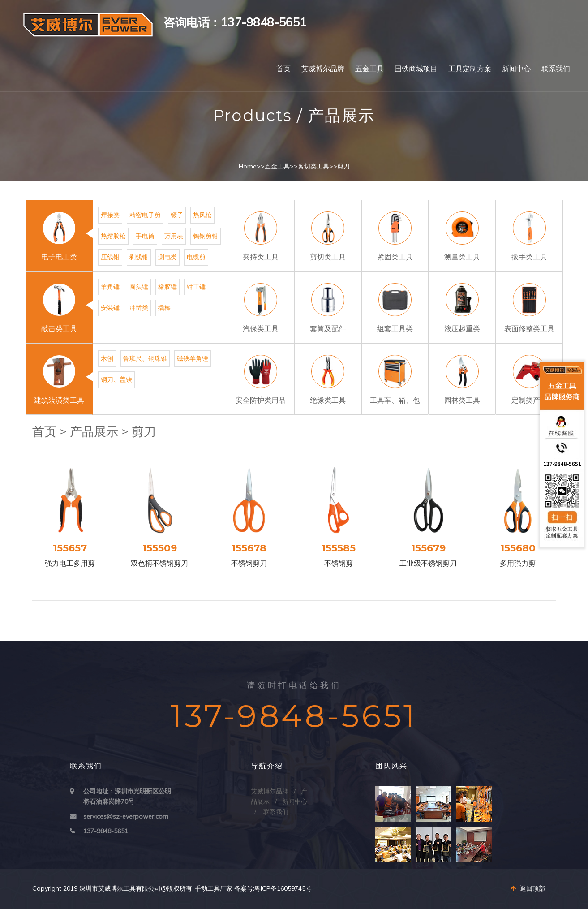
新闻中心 (516, 69)
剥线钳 (139, 257)
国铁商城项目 (416, 69)
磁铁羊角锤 (193, 358)
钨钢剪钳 (206, 236)
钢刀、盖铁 (116, 379)
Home (248, 166)
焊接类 (110, 215)
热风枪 (202, 215)
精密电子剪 (145, 215)
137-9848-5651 (106, 831)
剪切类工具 (313, 166)
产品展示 (94, 432)
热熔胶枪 (113, 236)
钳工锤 (196, 287)
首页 (283, 69)
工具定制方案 (470, 69)
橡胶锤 (167, 287)
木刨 (107, 358)
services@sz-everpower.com (126, 816)
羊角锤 (110, 287)
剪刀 (343, 166)
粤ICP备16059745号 (283, 888)
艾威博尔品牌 (323, 69)
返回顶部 (528, 888)
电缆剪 (196, 257)
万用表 (174, 236)
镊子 (177, 215)
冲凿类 (139, 308)
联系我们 (556, 69)
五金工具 (369, 69)
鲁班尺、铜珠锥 (145, 358)
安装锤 (110, 308)
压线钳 (110, 257)
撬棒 (164, 308)
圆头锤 (139, 287)
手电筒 (145, 236)
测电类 (167, 257)
